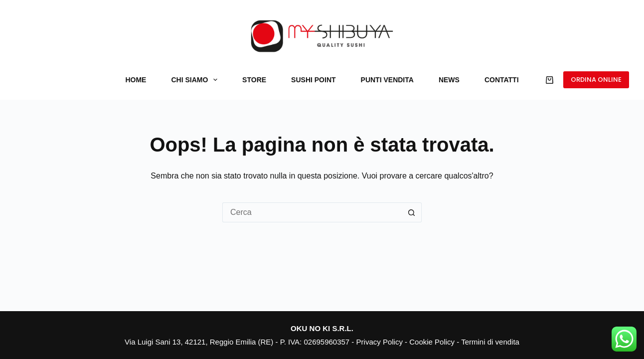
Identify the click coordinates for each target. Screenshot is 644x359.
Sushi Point (313, 80)
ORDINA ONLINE (596, 80)
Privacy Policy (380, 342)
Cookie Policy (432, 342)
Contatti (502, 80)
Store (254, 80)
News (449, 80)
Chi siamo (196, 80)
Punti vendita (387, 80)
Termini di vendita (490, 342)
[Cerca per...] (312, 212)
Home (136, 80)
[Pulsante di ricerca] (412, 212)
